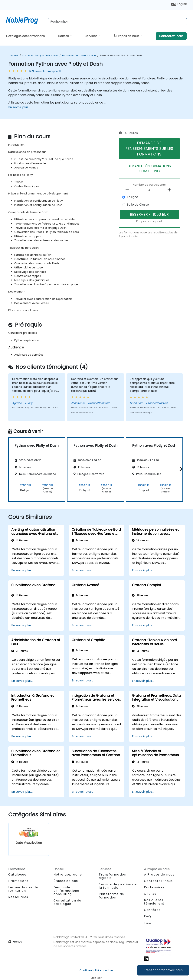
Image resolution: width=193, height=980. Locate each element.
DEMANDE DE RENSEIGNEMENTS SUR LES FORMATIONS (149, 149)
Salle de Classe (138, 205)
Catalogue (17, 874)
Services (91, 36)
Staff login (97, 978)
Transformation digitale (113, 876)
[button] (180, 469)
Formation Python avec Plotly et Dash (121, 55)
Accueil (14, 55)
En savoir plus (18, 107)
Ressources (18, 897)
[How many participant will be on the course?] (149, 190)
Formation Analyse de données (40, 55)
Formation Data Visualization (79, 55)
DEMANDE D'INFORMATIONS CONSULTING (149, 168)
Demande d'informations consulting (66, 891)
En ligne (132, 197)
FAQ (148, 916)
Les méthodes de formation (23, 889)
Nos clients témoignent (154, 902)
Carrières (152, 910)
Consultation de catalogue (67, 902)
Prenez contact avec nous (163, 970)
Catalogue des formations (25, 36)
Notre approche (68, 874)
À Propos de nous (127, 36)
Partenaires (154, 887)
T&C (148, 923)
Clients (150, 894)
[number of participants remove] (128, 190)
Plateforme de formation (111, 896)
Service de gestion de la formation (118, 886)
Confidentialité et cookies (96, 970)
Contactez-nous (171, 36)
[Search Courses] (117, 22)
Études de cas (66, 881)
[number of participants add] (170, 190)
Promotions (18, 881)
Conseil (64, 36)
